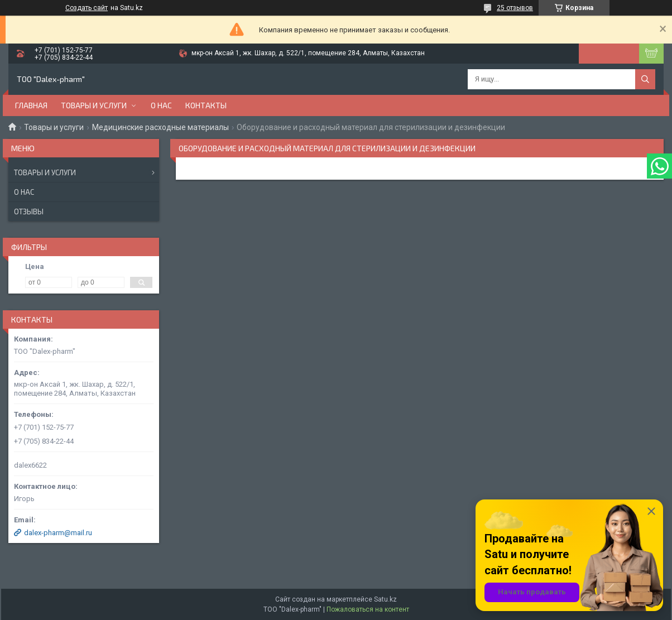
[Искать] (645, 79)
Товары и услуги (94, 105)
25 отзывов (515, 8)
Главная (31, 105)
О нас (161, 105)
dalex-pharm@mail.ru (58, 533)
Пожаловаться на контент (368, 609)
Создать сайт (87, 8)
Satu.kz (385, 599)
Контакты (206, 105)
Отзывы (29, 212)
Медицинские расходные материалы (160, 127)
